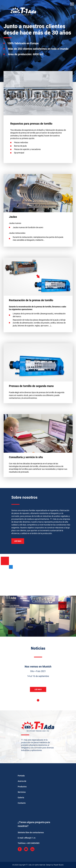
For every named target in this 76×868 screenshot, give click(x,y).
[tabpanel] (38, 681)
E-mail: (27, 838)
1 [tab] (38, 700)
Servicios (22, 792)
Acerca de (22, 781)
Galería (21, 798)
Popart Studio (59, 865)
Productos (22, 787)
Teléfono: (29, 843)
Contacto (22, 803)
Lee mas (18, 541)
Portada (21, 776)
